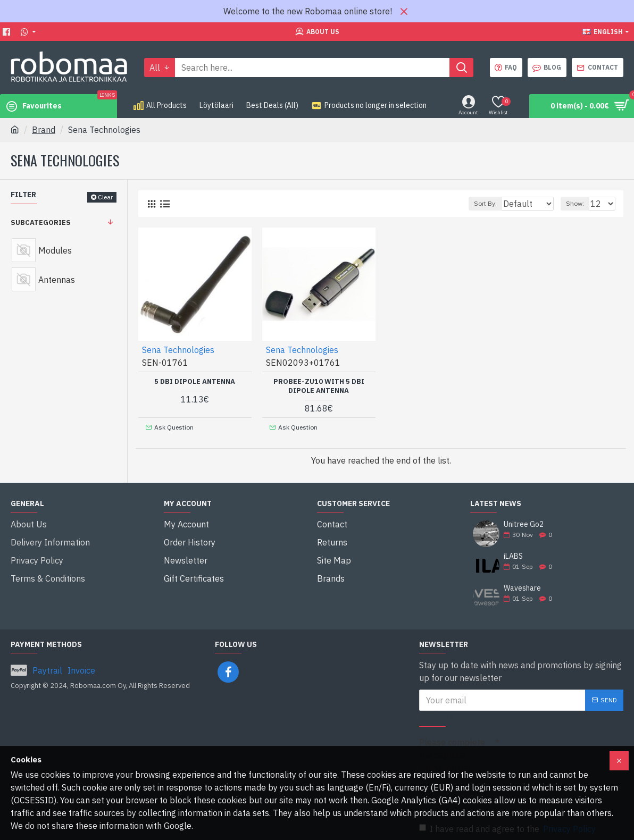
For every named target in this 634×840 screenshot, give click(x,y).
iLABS (513, 552)
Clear (105, 197)
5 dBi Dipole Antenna (195, 381)
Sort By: (480, 203)
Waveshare (522, 583)
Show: (580, 203)
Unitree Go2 (524, 520)
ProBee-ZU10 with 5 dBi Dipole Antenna (319, 386)
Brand (44, 130)
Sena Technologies (179, 349)
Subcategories (41, 222)
